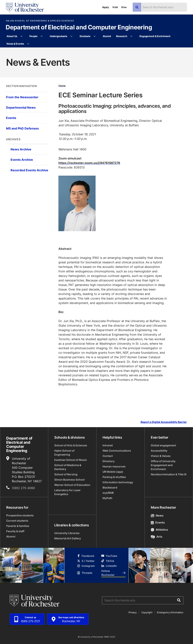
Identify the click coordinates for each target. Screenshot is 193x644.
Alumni (107, 36)
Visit (115, 7)
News (157, 516)
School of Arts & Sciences (71, 445)
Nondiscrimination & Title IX (169, 474)
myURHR (108, 493)
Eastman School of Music (71, 460)
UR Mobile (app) (113, 472)
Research (122, 36)
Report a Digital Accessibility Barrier (164, 422)
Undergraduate (59, 36)
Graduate (85, 36)
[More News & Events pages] (28, 44)
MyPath (107, 498)
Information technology (118, 482)
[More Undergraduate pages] (72, 36)
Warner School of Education (72, 485)
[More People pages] (42, 36)
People (33, 36)
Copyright (147, 612)
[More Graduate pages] (95, 36)
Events (158, 522)
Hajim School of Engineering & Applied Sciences (40, 21)
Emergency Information (170, 612)
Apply (106, 7)
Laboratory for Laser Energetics (67, 492)
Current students (17, 521)
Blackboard (110, 487)
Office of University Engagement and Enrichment (163, 465)
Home (62, 85)
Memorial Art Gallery (68, 538)
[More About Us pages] (21, 36)
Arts (157, 537)
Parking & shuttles (114, 477)
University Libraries (67, 533)
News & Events (15, 44)
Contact (108, 456)
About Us (12, 36)
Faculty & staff (15, 531)
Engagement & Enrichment (155, 36)
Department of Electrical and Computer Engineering (79, 27)
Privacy (132, 612)
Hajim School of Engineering (64, 453)
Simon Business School (69, 480)
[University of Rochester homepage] (25, 7)
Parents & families (18, 526)
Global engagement (163, 445)
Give (124, 7)
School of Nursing (66, 474)
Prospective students (20, 515)
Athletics (159, 530)
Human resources (114, 466)
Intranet (108, 445)
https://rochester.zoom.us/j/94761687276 (89, 163)
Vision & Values (161, 456)
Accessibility (159, 451)
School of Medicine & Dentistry (68, 467)
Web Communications (117, 451)
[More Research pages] (131, 36)
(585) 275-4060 (23, 488)
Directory (109, 461)
